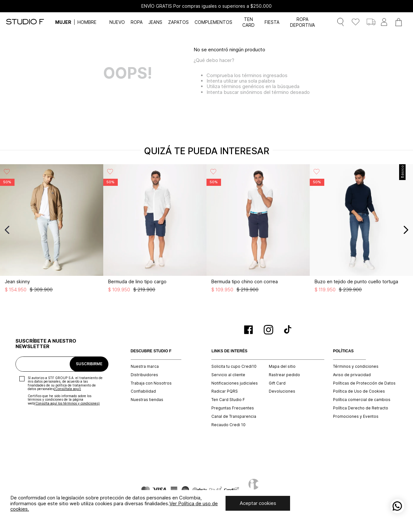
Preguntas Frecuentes (233, 408)
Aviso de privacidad (352, 375)
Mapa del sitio (282, 366)
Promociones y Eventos (356, 417)
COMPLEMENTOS (213, 22)
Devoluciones (282, 391)
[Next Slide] (406, 230)
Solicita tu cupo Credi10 (234, 366)
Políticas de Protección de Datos (364, 383)
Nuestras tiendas (147, 400)
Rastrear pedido (284, 375)
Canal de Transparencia (234, 417)
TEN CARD (248, 22)
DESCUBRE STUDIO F (151, 351)
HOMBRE (87, 22)
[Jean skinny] (52, 230)
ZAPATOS (178, 22)
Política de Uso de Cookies (359, 391)
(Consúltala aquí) (67, 389)
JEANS (155, 22)
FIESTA (272, 22)
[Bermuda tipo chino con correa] (258, 230)
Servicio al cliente (228, 375)
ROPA (137, 22)
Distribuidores (144, 375)
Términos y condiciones (356, 366)
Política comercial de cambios (362, 400)
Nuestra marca (145, 366)
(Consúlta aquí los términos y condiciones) (67, 403)
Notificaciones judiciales (235, 383)
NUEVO (117, 22)
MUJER (63, 22)
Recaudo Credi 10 (228, 425)
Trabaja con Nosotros (151, 383)
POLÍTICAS (343, 351)
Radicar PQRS (225, 391)
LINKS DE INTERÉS (229, 351)
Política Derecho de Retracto (361, 408)
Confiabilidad (143, 391)
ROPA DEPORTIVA (302, 22)
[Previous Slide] (7, 230)
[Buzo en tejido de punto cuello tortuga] (361, 230)
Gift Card (277, 383)
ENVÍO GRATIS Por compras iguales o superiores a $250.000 (206, 6)
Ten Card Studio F (228, 400)
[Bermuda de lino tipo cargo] (155, 230)
